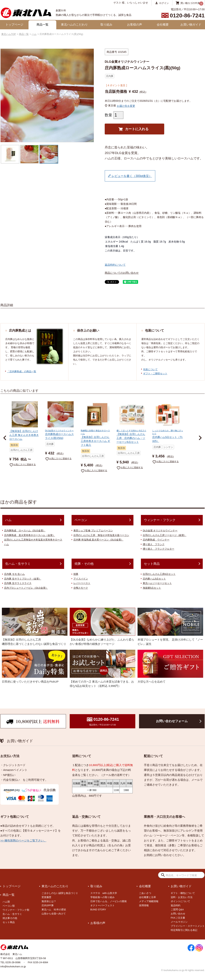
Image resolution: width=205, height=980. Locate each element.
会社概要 (163, 25)
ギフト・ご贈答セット (155, 373)
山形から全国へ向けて (54, 914)
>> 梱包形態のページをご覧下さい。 (23, 840)
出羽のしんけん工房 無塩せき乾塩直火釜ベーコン (101, 535)
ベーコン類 (9, 906)
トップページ (14, 25)
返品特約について (115, 265)
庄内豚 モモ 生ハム (14, 574)
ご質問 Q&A (177, 910)
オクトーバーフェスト (102, 905)
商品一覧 (42, 25)
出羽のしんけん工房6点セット (159, 574)
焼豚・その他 (84, 564)
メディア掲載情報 (149, 901)
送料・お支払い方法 (182, 897)
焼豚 (76, 574)
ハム (34, 34)
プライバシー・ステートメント (188, 926)
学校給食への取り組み (102, 897)
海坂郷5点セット (152, 588)
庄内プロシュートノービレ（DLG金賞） (26, 588)
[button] (5, 438)
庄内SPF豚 (48, 905)
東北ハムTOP (9, 34)
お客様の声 (135, 25)
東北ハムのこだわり (74, 25)
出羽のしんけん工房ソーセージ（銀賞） (165, 535)
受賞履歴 (46, 897)
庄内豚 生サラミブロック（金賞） (23, 579)
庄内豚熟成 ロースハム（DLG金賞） (25, 531)
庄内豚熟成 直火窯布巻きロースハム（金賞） (30, 535)
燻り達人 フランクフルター (159, 549)
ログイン (164, 3)
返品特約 (176, 905)
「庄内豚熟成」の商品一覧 (22, 371)
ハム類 (6, 902)
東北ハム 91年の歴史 (54, 910)
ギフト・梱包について (183, 893)
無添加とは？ (49, 901)
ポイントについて (180, 901)
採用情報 (144, 905)
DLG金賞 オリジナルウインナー (160, 531)
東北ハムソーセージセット (157, 583)
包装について (150, 369)
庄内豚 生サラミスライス (18, 583)
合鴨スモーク (81, 588)
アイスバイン (81, 579)
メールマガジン (179, 922)
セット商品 (152, 564)
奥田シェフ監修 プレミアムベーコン (93, 531)
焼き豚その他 (10, 918)
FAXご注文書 (178, 918)
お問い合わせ (178, 914)
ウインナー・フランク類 (16, 910)
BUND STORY (98, 910)
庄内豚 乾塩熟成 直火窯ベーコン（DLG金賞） (98, 540)
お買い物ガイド (191, 25)
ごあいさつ (145, 893)
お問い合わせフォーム (172, 721)
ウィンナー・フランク (160, 520)
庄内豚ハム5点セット (154, 579)
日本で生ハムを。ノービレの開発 (109, 901)
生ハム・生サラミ (18, 564)
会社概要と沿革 (148, 897)
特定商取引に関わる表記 (184, 930)
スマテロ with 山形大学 (104, 893)
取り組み (106, 25)
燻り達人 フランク (154, 544)
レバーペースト (82, 583)
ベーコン (81, 520)
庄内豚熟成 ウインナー (156, 540)
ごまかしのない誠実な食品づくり (60, 893)
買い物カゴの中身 (190, 3)
